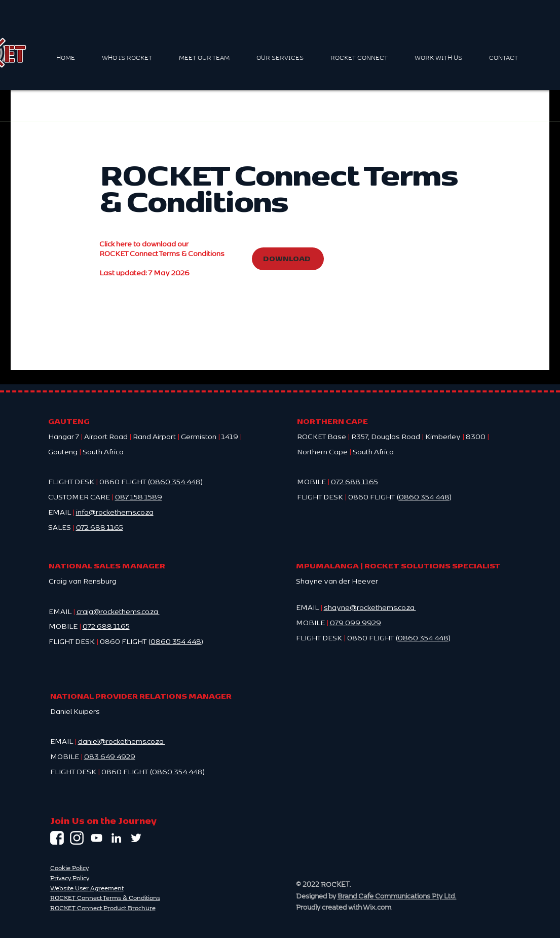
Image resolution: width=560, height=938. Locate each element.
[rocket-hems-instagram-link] (77, 838)
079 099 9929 (356, 622)
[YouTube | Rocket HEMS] (97, 838)
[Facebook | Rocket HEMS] (57, 838)
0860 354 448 (175, 481)
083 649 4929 (110, 756)
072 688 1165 (354, 481)
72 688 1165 (109, 626)
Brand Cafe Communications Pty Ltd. (397, 896)
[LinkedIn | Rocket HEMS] (116, 838)
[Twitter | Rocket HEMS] (136, 838)
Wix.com (377, 907)
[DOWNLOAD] (288, 259)
